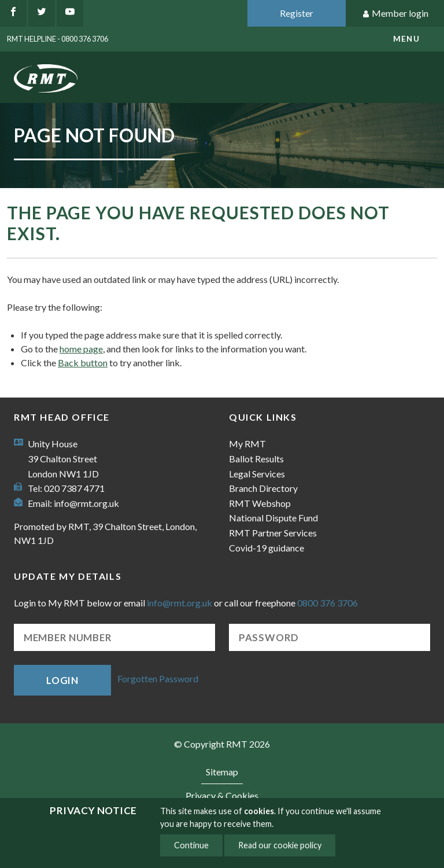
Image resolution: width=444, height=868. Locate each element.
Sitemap (222, 772)
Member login (395, 14)
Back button (83, 363)
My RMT (247, 444)
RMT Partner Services (273, 533)
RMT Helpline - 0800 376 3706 (58, 39)
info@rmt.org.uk (86, 503)
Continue (191, 845)
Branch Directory (263, 488)
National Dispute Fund (273, 518)
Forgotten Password (158, 679)
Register (297, 13)
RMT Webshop (260, 503)
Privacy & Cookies (222, 795)
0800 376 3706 (328, 603)
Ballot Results (256, 459)
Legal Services (257, 474)
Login (62, 680)
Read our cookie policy (280, 845)
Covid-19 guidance (267, 548)
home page (81, 349)
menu (406, 39)
